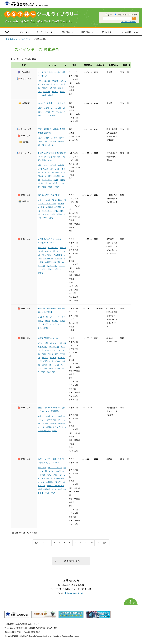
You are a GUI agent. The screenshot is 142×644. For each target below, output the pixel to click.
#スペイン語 (56, 108)
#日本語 (47, 112)
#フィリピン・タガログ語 (52, 255)
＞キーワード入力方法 (128, 22)
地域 (125, 65)
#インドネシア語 (48, 214)
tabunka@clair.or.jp (75, 593)
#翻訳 (40, 165)
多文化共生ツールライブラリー (19, 39)
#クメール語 (54, 365)
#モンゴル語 (53, 248)
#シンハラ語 (52, 266)
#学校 (44, 95)
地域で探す (86, 32)
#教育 (50, 187)
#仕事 (40, 183)
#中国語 (45, 88)
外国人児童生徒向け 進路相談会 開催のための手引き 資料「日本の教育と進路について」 (52, 157)
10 (92, 543)
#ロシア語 (42, 248)
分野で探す (66, 32)
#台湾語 (58, 207)
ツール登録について (130, 32)
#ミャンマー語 (56, 343)
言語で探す (107, 32)
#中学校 (57, 176)
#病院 (47, 321)
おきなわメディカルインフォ (50, 195)
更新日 (87, 65)
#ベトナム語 (57, 112)
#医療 (47, 138)
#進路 (56, 180)
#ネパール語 (48, 259)
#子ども (55, 92)
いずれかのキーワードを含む (125, 15)
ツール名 (52, 65)
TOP (7, 32)
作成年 (99, 65)
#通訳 (46, 141)
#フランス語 (57, 200)
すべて (109, 15)
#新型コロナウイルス (52, 361)
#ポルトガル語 (44, 81)
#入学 (57, 84)
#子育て (56, 183)
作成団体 (112, 65)
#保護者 (55, 81)
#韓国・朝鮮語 (44, 489)
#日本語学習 (57, 173)
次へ (105, 543)
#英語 (50, 95)
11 (98, 543)
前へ (37, 543)
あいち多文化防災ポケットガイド (52, 103)
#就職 (62, 180)
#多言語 (53, 88)
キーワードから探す (45, 32)
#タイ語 (57, 262)
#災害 (47, 108)
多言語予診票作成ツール (48, 338)
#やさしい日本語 (55, 468)
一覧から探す (23, 32)
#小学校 (47, 92)
